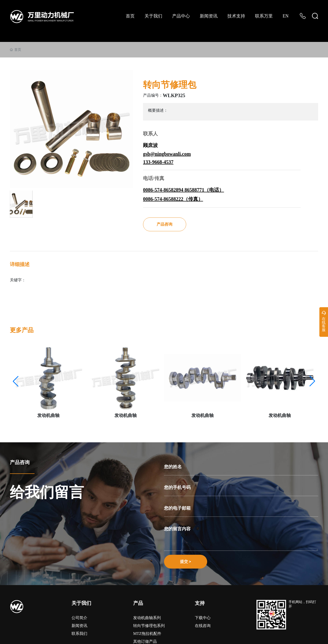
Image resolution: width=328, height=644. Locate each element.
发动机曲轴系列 (147, 618)
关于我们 (81, 603)
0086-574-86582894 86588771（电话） (183, 190)
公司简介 (79, 618)
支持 (200, 603)
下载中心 (203, 618)
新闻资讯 (79, 626)
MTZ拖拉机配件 (147, 634)
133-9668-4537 (158, 162)
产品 (138, 603)
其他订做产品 (145, 641)
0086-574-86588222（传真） (173, 199)
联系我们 (79, 634)
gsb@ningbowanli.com (167, 154)
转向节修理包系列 (149, 626)
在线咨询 (203, 626)
